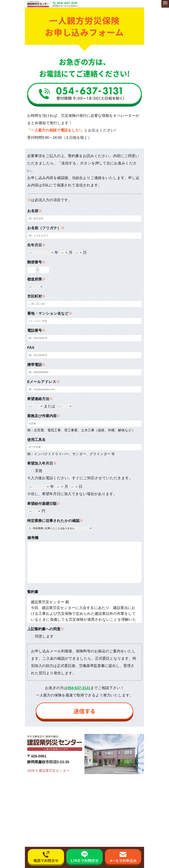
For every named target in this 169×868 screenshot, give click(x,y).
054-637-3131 (79, 688)
